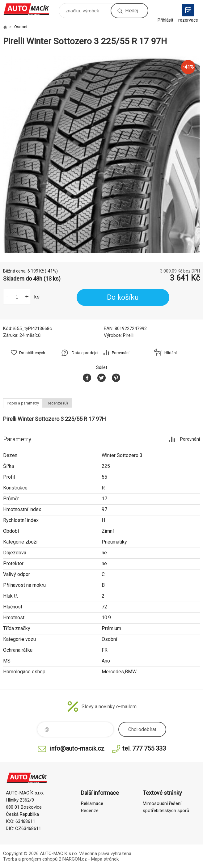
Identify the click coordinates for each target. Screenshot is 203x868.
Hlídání (171, 353)
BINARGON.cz (73, 859)
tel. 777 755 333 (144, 748)
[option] (101, 154)
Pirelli (128, 335)
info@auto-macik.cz (77, 748)
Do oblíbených (32, 353)
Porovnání (121, 353)
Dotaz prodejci (85, 353)
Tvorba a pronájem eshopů (30, 859)
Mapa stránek (105, 859)
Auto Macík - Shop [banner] (30, 9)
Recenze (90, 811)
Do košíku (123, 297)
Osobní (21, 27)
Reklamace (92, 803)
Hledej (131, 11)
